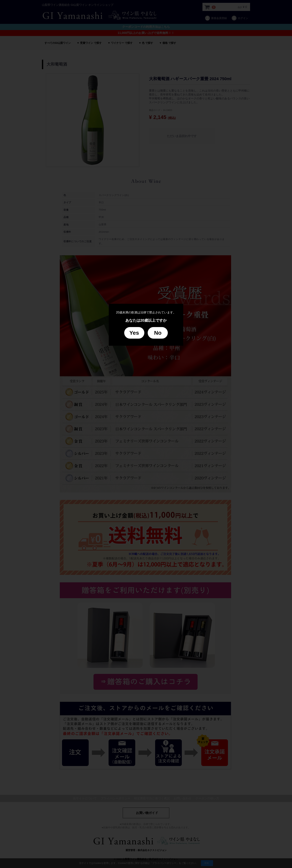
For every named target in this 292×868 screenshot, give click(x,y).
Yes (134, 333)
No (158, 333)
